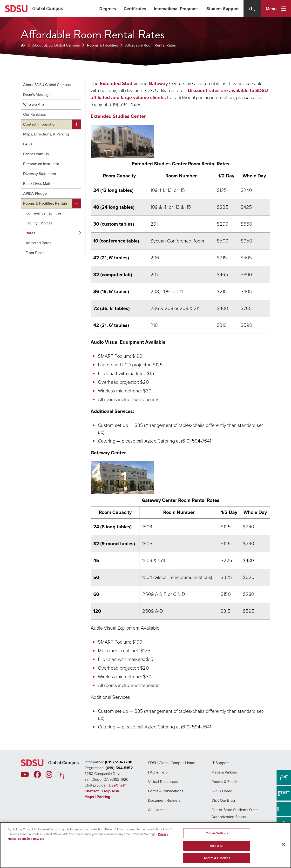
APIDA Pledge (35, 193)
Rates (30, 233)
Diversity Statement (40, 174)
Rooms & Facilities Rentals (45, 203)
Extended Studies (119, 83)
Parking (103, 797)
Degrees (108, 9)
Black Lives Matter (38, 184)
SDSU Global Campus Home (172, 763)
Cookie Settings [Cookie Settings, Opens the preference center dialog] (217, 833)
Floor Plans (35, 253)
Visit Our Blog (223, 800)
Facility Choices (39, 223)
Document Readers (164, 800)
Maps (89, 797)
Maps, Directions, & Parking (46, 134)
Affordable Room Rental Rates (150, 45)
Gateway (158, 83)
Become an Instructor (41, 164)
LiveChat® (117, 785)
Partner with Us (36, 154)
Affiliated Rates (38, 243)
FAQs (28, 144)
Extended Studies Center (118, 116)
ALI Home (156, 810)
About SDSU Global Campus (56, 45)
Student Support (223, 9)
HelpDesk (111, 791)
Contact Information (40, 124)
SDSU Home (222, 791)
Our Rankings (34, 114)
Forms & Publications (166, 791)
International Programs (176, 9)
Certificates (135, 9)
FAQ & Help (158, 772)
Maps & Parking (224, 772)
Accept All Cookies (217, 858)
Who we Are (34, 104)
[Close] (283, 844)
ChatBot (92, 791)
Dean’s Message (37, 95)
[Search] (252, 9)
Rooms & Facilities (102, 45)
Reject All (217, 846)
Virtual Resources (163, 782)
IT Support (220, 763)
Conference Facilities (44, 213)
